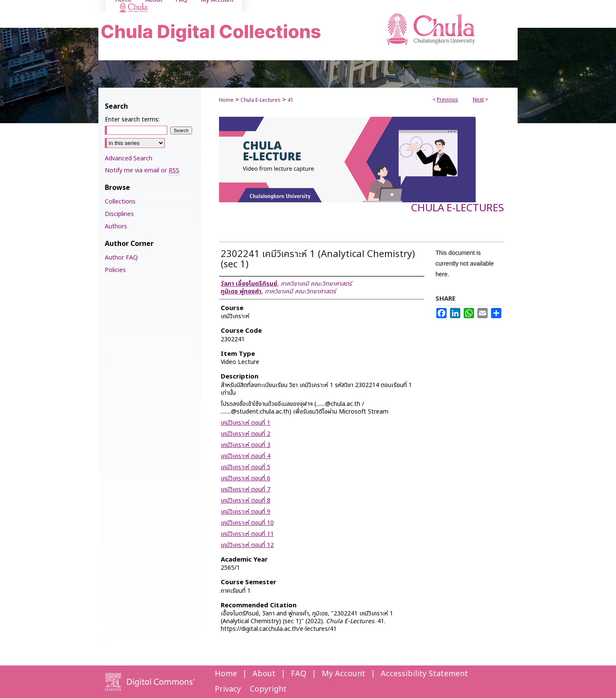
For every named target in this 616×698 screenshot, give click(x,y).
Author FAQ (121, 258)
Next (478, 100)
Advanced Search (129, 158)
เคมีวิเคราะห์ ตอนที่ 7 (246, 489)
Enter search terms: (132, 120)
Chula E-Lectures (261, 100)
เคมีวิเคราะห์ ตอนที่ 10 (247, 523)
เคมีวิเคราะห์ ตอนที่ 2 (246, 434)
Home (226, 100)
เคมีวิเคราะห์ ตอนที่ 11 (247, 534)
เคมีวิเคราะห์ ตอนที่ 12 (247, 545)
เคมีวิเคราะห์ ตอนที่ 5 (246, 467)
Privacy (228, 689)
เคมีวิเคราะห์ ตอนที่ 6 (246, 478)
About (264, 674)
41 (290, 100)
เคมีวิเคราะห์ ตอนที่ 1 (246, 423)
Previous (447, 100)
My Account (344, 674)
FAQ (299, 674)
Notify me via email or (142, 170)
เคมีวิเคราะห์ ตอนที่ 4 (246, 456)
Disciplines (119, 214)
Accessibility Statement (424, 674)
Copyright (268, 689)
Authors (116, 226)
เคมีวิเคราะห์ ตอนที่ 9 (246, 512)
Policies (115, 270)
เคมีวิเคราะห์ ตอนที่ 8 (246, 501)
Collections (120, 202)
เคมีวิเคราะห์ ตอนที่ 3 (246, 445)
